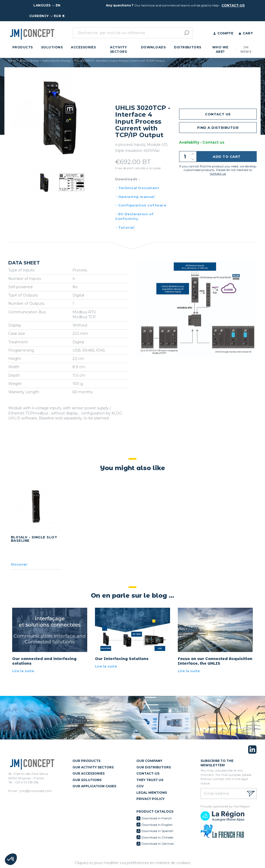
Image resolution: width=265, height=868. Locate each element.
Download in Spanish (157, 831)
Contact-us (148, 773)
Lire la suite (23, 671)
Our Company (149, 761)
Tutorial (126, 227)
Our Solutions (87, 780)
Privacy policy (150, 799)
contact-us (233, 5)
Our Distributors (154, 767)
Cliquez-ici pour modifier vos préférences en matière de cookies (133, 863)
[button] (11, 859)
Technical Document (139, 188)
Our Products (86, 761)
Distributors (188, 47)
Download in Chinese (157, 837)
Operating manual (137, 197)
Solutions (52, 47)
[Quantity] (188, 157)
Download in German (158, 844)
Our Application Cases (94, 786)
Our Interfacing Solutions (122, 659)
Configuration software (142, 205)
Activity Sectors (118, 49)
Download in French (157, 818)
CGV (140, 786)
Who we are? (220, 49)
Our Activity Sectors (93, 767)
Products (23, 47)
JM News (246, 49)
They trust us (150, 780)
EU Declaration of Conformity (134, 216)
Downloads (153, 47)
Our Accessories (89, 773)
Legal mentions (152, 793)
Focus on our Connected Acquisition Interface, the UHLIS (215, 661)
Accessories (83, 47)
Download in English (157, 825)
